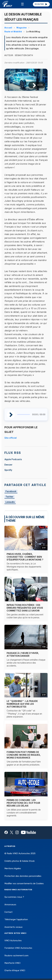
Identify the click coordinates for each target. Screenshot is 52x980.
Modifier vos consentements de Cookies (24, 884)
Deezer (8, 465)
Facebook (11, 492)
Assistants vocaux (13, 927)
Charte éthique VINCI (15, 970)
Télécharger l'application (16, 919)
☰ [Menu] (22, 4)
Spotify (8, 470)
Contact (8, 912)
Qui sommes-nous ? (14, 897)
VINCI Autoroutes (13, 941)
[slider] (24, 415)
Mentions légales (13, 868)
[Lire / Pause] (32, 85)
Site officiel (11, 438)
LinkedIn (10, 502)
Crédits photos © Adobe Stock (19, 861)
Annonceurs (10, 905)
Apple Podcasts (13, 459)
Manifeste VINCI (12, 963)
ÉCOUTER (41, 4)
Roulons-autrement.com (16, 956)
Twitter (9, 497)
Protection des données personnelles (23, 876)
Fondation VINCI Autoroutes (18, 948)
